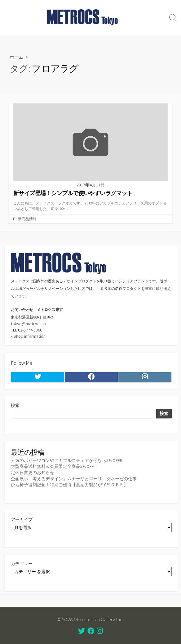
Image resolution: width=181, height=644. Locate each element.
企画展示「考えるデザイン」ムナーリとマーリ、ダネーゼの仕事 (74, 479)
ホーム (17, 57)
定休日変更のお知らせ (33, 473)
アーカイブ (22, 519)
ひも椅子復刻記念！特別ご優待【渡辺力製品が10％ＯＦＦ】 (69, 485)
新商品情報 (27, 219)
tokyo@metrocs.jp (28, 324)
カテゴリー (22, 564)
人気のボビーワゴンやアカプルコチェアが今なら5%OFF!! (66, 460)
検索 (15, 405)
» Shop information (28, 336)
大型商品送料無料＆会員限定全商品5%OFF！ (55, 466)
